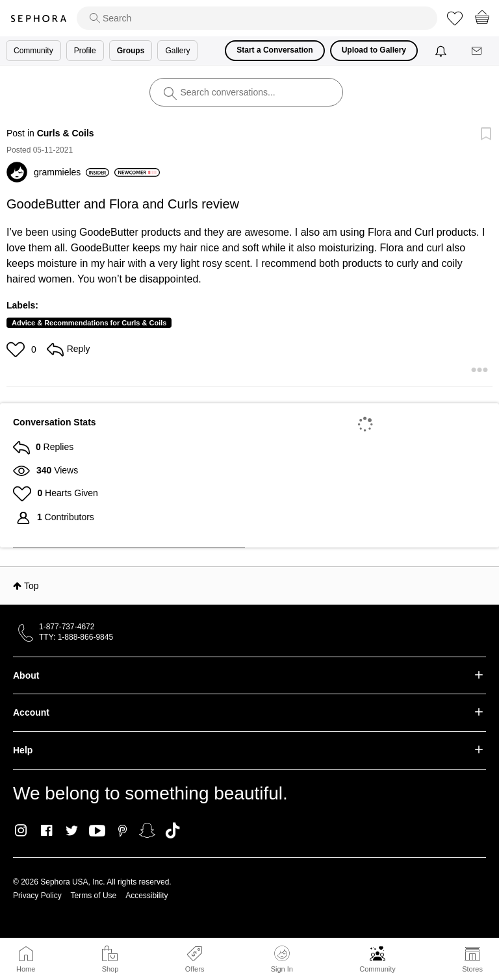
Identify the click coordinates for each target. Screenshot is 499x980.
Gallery (177, 51)
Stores (472, 969)
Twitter (72, 831)
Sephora (38, 19)
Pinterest (122, 831)
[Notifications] (442, 51)
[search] (257, 18)
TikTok (173, 831)
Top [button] (32, 586)
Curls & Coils (66, 133)
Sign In (282, 959)
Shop (110, 969)
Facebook (46, 831)
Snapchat (147, 831)
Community (377, 969)
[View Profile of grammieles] (71, 172)
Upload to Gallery (374, 50)
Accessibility (147, 896)
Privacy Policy (37, 896)
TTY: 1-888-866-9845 (76, 637)
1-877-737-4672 (67, 627)
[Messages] (478, 51)
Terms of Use (94, 896)
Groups (131, 51)
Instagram (21, 831)
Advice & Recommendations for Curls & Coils (89, 323)
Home (26, 969)
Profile (85, 51)
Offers (195, 969)
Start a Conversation (275, 50)
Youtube (97, 831)
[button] (17, 349)
